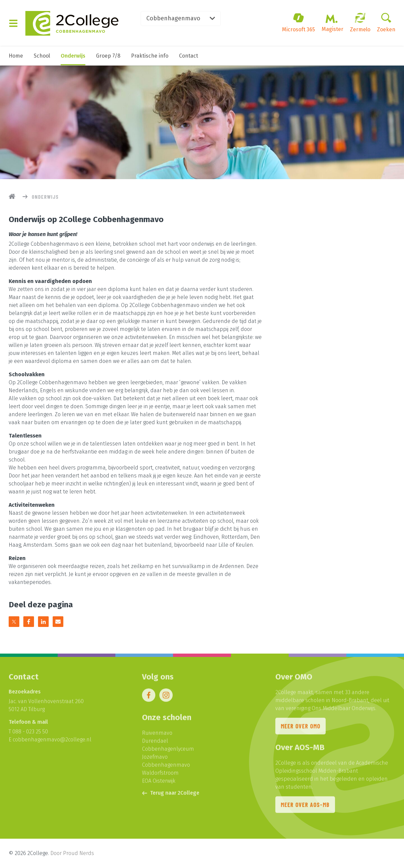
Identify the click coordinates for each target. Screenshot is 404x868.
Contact (188, 56)
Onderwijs (73, 56)
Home (16, 56)
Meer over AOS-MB (305, 806)
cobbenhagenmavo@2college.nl (52, 741)
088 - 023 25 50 (30, 733)
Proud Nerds (78, 853)
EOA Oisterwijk (159, 783)
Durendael (155, 743)
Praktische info (150, 56)
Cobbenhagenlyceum (168, 751)
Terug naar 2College (171, 795)
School (42, 56)
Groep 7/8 (108, 56)
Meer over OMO (300, 728)
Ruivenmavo (157, 735)
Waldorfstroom (160, 775)
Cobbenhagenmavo (181, 18)
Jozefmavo (155, 759)
